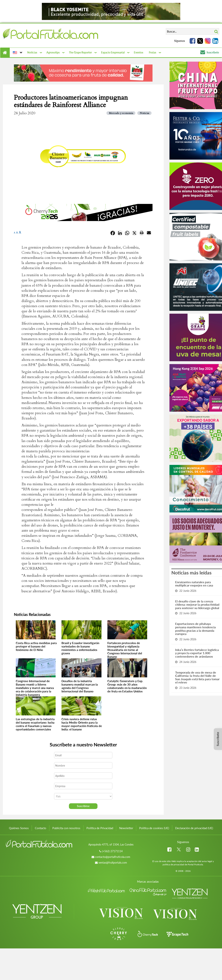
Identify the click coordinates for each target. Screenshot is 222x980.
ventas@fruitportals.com (113, 863)
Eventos (139, 52)
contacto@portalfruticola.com (113, 857)
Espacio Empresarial (113, 52)
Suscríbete (210, 52)
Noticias (32, 52)
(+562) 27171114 (112, 851)
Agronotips (53, 52)
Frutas (153, 52)
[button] (17, 52)
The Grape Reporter (80, 52)
